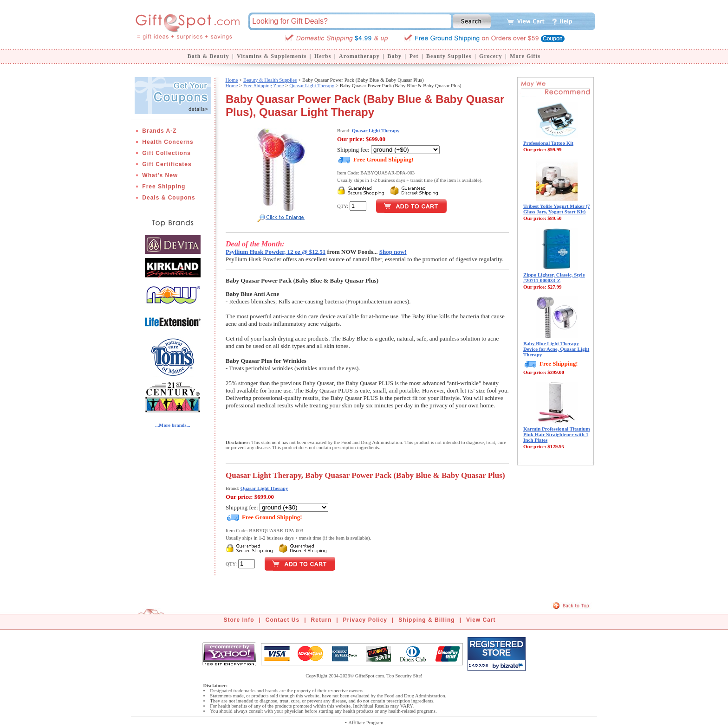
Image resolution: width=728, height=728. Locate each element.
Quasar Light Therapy (312, 85)
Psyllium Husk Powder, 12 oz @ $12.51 (276, 252)
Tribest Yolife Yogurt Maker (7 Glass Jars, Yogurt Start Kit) (557, 209)
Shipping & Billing (426, 620)
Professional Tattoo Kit (548, 143)
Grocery (491, 56)
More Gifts (525, 56)
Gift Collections (166, 153)
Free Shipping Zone (263, 85)
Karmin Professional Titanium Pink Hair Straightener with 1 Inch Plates (557, 434)
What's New (160, 175)
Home (231, 80)
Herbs (323, 56)
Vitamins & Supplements (272, 56)
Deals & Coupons (169, 198)
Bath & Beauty (208, 56)
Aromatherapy (359, 56)
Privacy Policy (365, 620)
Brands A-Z (159, 131)
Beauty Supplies (449, 56)
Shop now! (393, 252)
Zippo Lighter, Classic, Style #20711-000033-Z (554, 277)
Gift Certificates (167, 164)
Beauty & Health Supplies (270, 80)
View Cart (481, 620)
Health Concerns (168, 142)
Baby (394, 56)
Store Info (239, 620)
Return (322, 620)
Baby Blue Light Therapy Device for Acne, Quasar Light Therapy (556, 349)
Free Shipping (164, 187)
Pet (414, 56)
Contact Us (283, 620)
